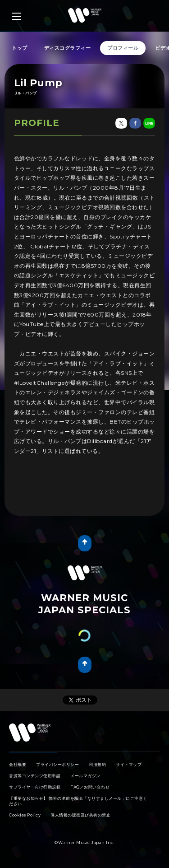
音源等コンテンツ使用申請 (35, 776)
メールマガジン (85, 776)
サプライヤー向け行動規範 (35, 787)
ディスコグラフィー (68, 48)
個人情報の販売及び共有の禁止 (80, 815)
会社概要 (18, 764)
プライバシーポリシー (57, 764)
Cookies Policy (25, 815)
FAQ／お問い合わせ (90, 787)
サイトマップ (129, 764)
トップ (20, 48)
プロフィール (123, 48)
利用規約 (97, 764)
